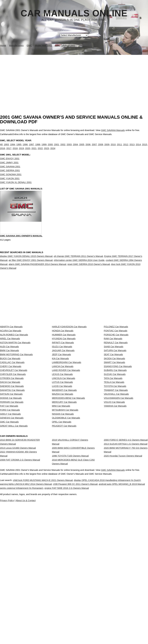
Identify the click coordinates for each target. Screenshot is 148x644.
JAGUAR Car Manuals (63, 395)
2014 (138, 148)
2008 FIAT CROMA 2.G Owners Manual (20, 572)
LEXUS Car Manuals (62, 436)
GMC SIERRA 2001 (10, 177)
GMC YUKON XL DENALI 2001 (16, 189)
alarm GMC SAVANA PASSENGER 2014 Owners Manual (37, 277)
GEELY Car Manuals (10, 504)
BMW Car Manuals (9, 395)
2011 (119, 148)
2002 (63, 148)
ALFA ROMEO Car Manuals (14, 367)
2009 (107, 148)
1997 (32, 148)
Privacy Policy (62, 633)
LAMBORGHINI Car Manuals (67, 415)
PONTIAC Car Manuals (115, 360)
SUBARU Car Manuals (115, 429)
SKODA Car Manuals (114, 408)
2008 (101, 148)
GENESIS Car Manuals (12, 511)
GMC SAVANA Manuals (113, 130)
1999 (44, 148)
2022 (40, 152)
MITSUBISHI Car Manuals (65, 497)
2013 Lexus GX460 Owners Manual (18, 555)
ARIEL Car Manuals (10, 374)
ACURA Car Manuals (11, 360)
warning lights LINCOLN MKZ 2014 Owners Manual (43, 616)
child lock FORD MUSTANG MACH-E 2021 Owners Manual (49, 612)
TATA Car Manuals (113, 442)
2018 (15, 152)
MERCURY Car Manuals (64, 483)
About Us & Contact (83, 633)
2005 (82, 148)
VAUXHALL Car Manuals (116, 470)
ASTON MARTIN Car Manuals (15, 381)
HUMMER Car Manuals (64, 367)
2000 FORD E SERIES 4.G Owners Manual (126, 544)
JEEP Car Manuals (62, 401)
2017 (9, 152)
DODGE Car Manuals (11, 477)
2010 (113, 148)
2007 (94, 148)
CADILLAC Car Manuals (12, 415)
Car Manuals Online (74, 13)
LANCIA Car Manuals (63, 422)
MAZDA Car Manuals (63, 470)
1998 (38, 148)
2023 (46, 152)
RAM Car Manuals (113, 374)
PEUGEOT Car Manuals (64, 524)
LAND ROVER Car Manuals (66, 429)
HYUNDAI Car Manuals (64, 374)
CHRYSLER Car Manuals (13, 436)
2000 (50, 148)
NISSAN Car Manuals (63, 504)
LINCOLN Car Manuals (64, 442)
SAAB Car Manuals (113, 388)
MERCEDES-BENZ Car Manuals (68, 477)
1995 (19, 148)
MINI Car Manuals (61, 490)
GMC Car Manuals (9, 518)
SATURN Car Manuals (115, 395)
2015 (145, 148)
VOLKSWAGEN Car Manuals (118, 477)
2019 (21, 152)
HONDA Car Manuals (63, 360)
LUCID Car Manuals (62, 456)
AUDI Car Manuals (9, 388)
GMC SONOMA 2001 (11, 181)
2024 (53, 152)
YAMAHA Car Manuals (115, 490)
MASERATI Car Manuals (64, 463)
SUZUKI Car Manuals (115, 436)
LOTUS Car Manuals (62, 449)
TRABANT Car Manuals (116, 463)
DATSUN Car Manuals (11, 470)
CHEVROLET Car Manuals (14, 429)
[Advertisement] (74, 78)
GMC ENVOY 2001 (10, 165)
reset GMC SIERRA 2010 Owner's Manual (89, 277)
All (1, 148)
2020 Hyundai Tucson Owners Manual (123, 569)
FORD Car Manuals (10, 497)
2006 (88, 148)
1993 (6, 148)
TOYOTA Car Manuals (115, 456)
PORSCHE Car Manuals (116, 367)
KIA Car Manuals (60, 408)
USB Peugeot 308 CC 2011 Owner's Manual (99, 616)
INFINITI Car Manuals (63, 381)
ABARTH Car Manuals (11, 354)
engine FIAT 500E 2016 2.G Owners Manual (115, 620)
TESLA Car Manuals (114, 449)
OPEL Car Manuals (62, 518)
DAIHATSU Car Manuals (12, 463)
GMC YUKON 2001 (10, 185)
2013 (132, 148)
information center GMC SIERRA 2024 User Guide (79, 273)
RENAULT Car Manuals (116, 381)
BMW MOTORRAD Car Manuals (16, 401)
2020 (28, 152)
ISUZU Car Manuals (62, 388)
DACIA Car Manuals (10, 449)
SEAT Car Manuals (113, 401)
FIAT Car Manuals (9, 490)
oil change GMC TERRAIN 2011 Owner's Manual (78, 269)
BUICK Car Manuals (10, 408)
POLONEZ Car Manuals (116, 354)
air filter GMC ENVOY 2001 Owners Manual (31, 273)
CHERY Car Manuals (11, 422)
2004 (75, 148)
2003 (69, 148)
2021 (34, 152)
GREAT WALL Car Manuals (14, 524)
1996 (25, 148)
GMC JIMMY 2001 (9, 169)
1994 (13, 148)
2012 (126, 148)
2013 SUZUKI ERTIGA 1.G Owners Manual (125, 551)
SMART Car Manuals (114, 415)
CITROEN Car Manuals (12, 442)
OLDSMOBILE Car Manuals (66, 511)
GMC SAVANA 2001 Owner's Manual (21, 250)
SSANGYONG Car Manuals (118, 422)
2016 (3, 152)
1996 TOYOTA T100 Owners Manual (70, 566)
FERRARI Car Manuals (12, 483)
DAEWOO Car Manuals (12, 456)
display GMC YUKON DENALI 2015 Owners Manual (26, 269)
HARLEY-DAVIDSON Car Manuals (69, 354)
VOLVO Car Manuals (114, 483)
